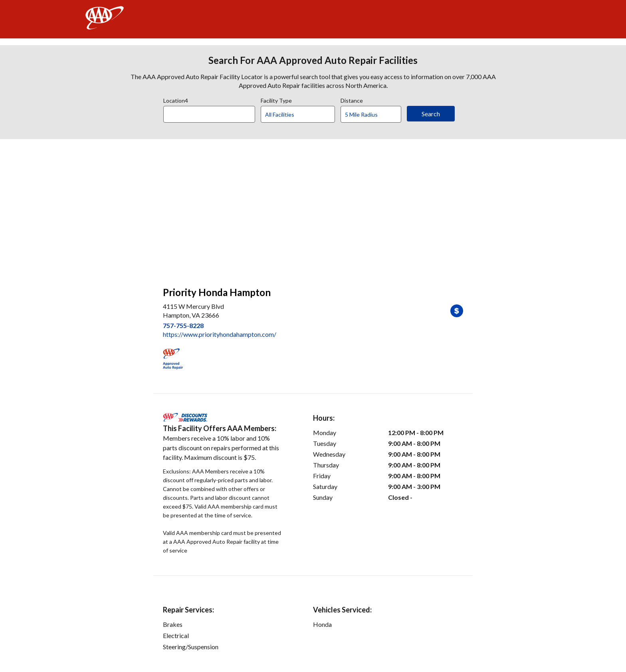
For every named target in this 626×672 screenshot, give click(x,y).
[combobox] (212, 112)
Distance (352, 99)
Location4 (176, 99)
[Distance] (374, 115)
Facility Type (276, 99)
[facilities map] (313, 209)
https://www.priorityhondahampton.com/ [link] (220, 334)
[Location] (209, 114)
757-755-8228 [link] (183, 325)
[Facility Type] (304, 115)
